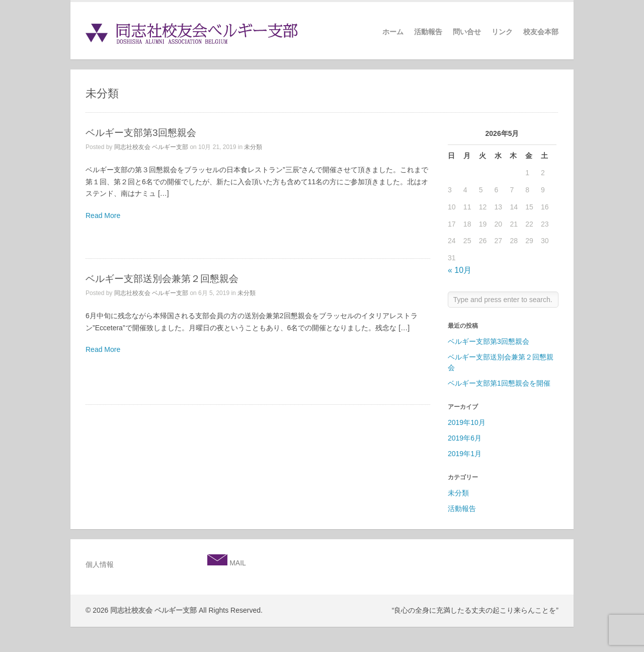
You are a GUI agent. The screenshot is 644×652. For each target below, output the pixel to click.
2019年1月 (465, 454)
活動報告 (428, 32)
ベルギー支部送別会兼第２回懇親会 (162, 279)
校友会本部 (541, 32)
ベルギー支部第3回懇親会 (141, 133)
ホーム (393, 32)
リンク (502, 32)
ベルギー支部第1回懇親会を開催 (499, 383)
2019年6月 (465, 438)
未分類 (253, 147)
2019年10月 (467, 422)
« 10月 (460, 270)
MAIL (237, 563)
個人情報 (100, 564)
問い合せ (467, 32)
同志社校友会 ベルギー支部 (151, 147)
